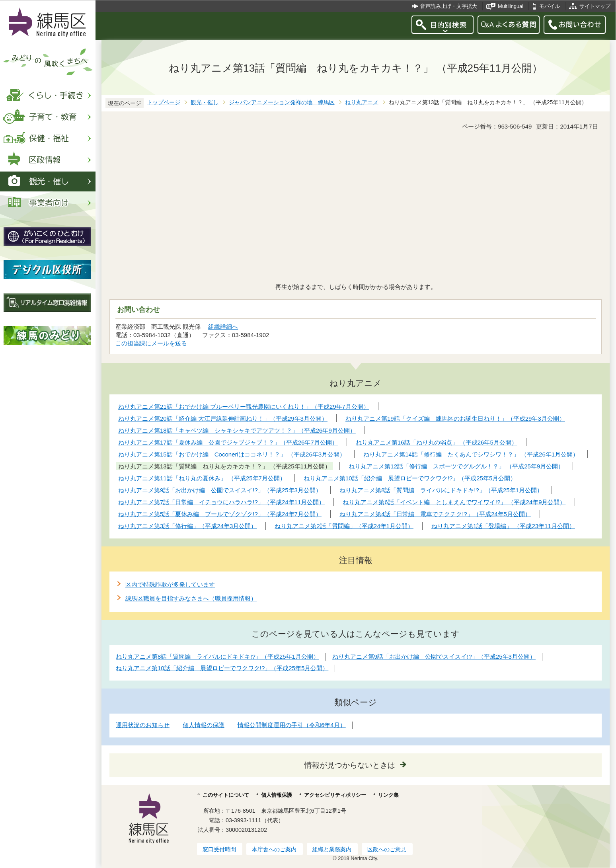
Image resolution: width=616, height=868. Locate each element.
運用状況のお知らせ (143, 725)
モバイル (550, 6)
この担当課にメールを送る (151, 343)
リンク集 (388, 795)
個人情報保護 (277, 795)
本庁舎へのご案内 (274, 849)
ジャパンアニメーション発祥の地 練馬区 (282, 102)
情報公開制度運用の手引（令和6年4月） (292, 725)
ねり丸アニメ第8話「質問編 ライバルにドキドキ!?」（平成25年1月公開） (217, 656)
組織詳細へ (223, 327)
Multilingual (511, 6)
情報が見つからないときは (350, 765)
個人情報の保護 (204, 725)
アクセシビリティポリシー (335, 795)
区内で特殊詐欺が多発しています (170, 584)
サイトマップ (595, 6)
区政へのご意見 (387, 849)
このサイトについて (226, 795)
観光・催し (205, 102)
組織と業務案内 (332, 849)
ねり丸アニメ (362, 102)
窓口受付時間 (219, 849)
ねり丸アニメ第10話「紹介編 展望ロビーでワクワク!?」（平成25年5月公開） (222, 668)
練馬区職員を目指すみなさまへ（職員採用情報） (191, 598)
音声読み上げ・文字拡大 (449, 6)
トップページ (164, 102)
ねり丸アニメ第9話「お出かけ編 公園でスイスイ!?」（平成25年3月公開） (434, 656)
